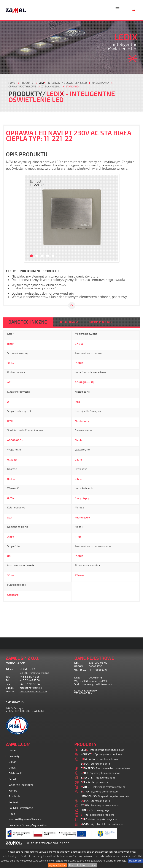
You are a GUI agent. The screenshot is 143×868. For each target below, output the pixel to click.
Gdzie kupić (15, 773)
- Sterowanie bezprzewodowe (106, 768)
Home (12, 750)
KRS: (77, 678)
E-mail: (10, 688)
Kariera (13, 791)
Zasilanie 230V (51, 87)
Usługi (12, 762)
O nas (12, 768)
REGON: (79, 666)
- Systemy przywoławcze (100, 806)
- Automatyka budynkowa (99, 759)
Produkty (14, 756)
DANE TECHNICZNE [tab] (28, 322)
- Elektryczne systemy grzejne (103, 787)
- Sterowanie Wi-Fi (96, 764)
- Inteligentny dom (98, 778)
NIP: (77, 663)
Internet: (11, 692)
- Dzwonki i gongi (95, 810)
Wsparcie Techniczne (21, 785)
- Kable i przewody (94, 782)
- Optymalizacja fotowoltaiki (105, 796)
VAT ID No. (80, 670)
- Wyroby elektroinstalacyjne (102, 824)
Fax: (8, 684)
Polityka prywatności (21, 808)
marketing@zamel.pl (31, 688)
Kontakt (13, 802)
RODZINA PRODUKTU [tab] (100, 322)
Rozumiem (135, 861)
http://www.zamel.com (33, 692)
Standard (72, 87)
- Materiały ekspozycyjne (99, 819)
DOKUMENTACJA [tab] (68, 322)
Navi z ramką (101, 83)
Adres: (9, 669)
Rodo (12, 814)
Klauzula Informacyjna (82, 865)
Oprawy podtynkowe (22, 87)
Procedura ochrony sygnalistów (28, 825)
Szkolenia (14, 796)
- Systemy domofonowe (99, 792)
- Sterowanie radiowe (98, 815)
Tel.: (8, 677)
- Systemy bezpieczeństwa (101, 773)
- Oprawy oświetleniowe (101, 754)
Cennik (13, 779)
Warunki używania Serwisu (25, 819)
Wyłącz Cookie (57, 865)
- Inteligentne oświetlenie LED (63, 83)
